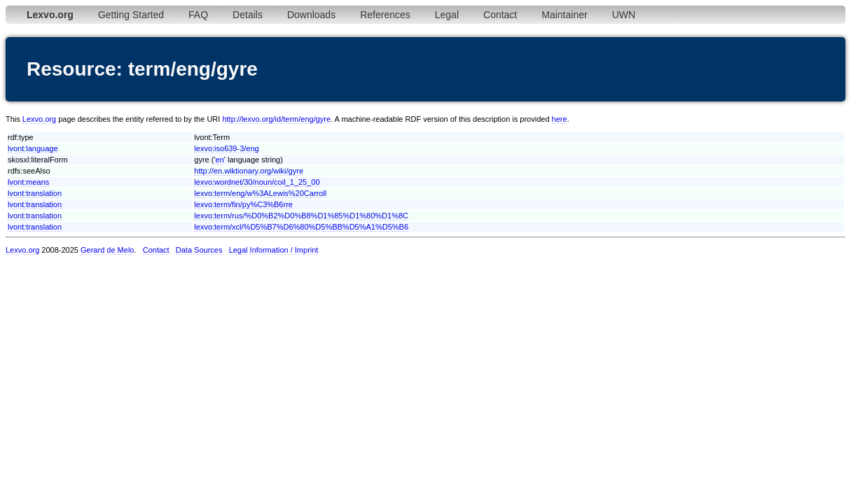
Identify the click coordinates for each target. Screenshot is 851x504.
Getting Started (131, 15)
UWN (624, 15)
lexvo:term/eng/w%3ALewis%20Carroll (260, 193)
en (220, 160)
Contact (500, 15)
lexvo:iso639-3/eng (226, 148)
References (385, 15)
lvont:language (33, 148)
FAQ (198, 15)
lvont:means (28, 182)
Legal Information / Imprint (274, 250)
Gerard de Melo (107, 250)
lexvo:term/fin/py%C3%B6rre (243, 204)
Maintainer (564, 15)
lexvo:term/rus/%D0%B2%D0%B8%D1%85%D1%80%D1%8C (301, 216)
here (560, 119)
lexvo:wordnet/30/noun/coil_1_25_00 (257, 182)
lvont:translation (35, 193)
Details (248, 15)
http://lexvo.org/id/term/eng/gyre (276, 119)
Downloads (311, 15)
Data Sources (199, 250)
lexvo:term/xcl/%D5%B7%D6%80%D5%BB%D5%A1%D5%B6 (301, 227)
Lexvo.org (39, 119)
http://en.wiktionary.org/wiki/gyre (249, 171)
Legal (447, 15)
